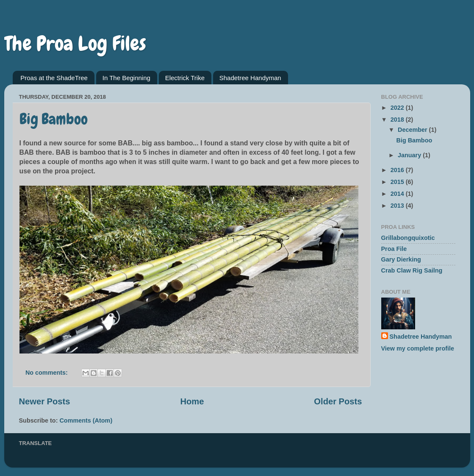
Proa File (394, 249)
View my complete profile (418, 348)
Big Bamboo (54, 119)
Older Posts (338, 401)
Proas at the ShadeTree (54, 78)
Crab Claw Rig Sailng (412, 270)
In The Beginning (126, 78)
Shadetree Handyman (250, 78)
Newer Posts (45, 401)
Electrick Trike (185, 78)
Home (192, 401)
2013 (398, 206)
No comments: (47, 373)
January (410, 155)
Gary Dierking (401, 259)
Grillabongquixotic (408, 238)
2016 (398, 170)
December (413, 130)
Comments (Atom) (86, 420)
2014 (398, 194)
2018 (398, 120)
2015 (398, 182)
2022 (398, 108)
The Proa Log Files (75, 44)
